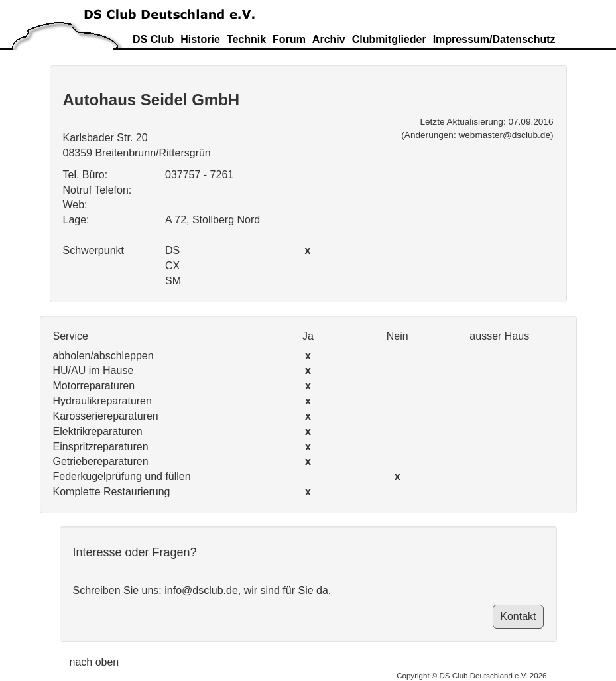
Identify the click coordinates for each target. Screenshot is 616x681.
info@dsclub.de (201, 590)
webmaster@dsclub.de (504, 135)
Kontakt (518, 616)
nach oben (94, 662)
